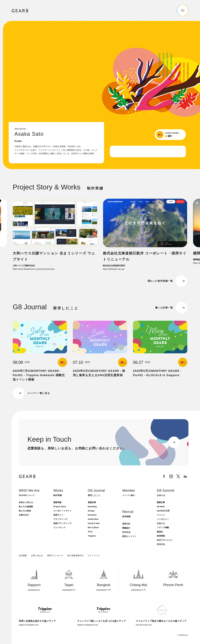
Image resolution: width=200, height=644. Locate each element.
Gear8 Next (93, 519)
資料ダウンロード (55, 555)
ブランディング (60, 519)
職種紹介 (126, 528)
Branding (92, 507)
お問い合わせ (37, 555)
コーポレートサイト (62, 511)
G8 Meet (161, 507)
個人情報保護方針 (75, 555)
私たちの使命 (25, 511)
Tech (90, 532)
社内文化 (161, 544)
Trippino (92, 536)
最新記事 (92, 502)
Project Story (60, 507)
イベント (161, 515)
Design (91, 511)
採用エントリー (129, 536)
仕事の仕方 (24, 515)
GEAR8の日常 (163, 511)
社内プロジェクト (165, 540)
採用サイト (58, 515)
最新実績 (57, 502)
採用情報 (161, 536)
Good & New (94, 523)
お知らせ (161, 523)
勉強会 (160, 532)
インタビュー (163, 519)
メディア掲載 (163, 527)
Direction (92, 515)
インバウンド (59, 527)
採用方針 (126, 524)
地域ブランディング (62, 523)
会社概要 (23, 555)
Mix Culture (93, 527)
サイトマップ (94, 555)
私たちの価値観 (26, 507)
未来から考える (26, 502)
